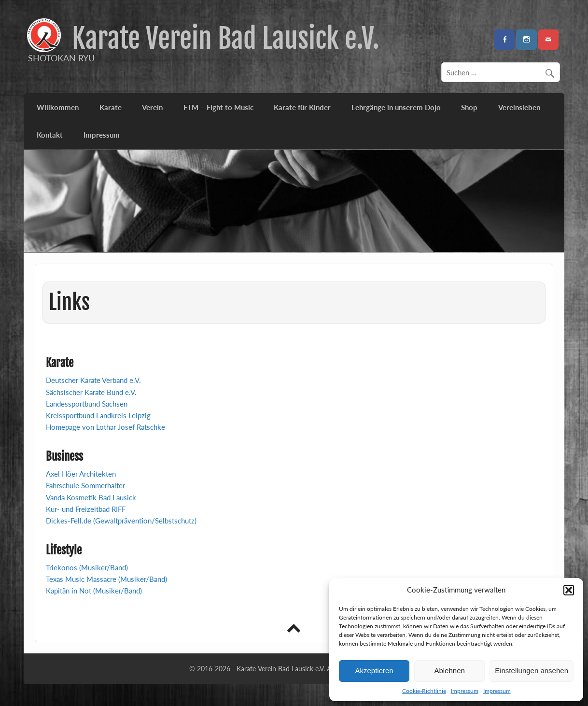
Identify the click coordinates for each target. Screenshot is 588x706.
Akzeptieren (374, 671)
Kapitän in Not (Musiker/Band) (94, 591)
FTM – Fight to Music (218, 107)
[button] (569, 590)
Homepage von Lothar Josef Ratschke (105, 427)
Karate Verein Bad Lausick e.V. (225, 38)
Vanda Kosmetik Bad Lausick (91, 497)
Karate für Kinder (302, 107)
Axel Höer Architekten (81, 474)
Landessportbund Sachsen (87, 404)
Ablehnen (449, 671)
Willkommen (58, 107)
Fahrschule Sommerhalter (85, 485)
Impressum (465, 691)
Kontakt (50, 135)
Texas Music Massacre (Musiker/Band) (106, 579)
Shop (469, 107)
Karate (111, 107)
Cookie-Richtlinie (424, 691)
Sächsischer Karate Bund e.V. (91, 392)
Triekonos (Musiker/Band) (87, 567)
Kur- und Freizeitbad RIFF (86, 509)
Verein (152, 107)
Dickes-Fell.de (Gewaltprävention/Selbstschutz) (121, 521)
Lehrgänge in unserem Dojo (396, 107)
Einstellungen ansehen (532, 671)
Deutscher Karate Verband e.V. (93, 380)
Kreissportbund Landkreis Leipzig (98, 415)
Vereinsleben (519, 107)
